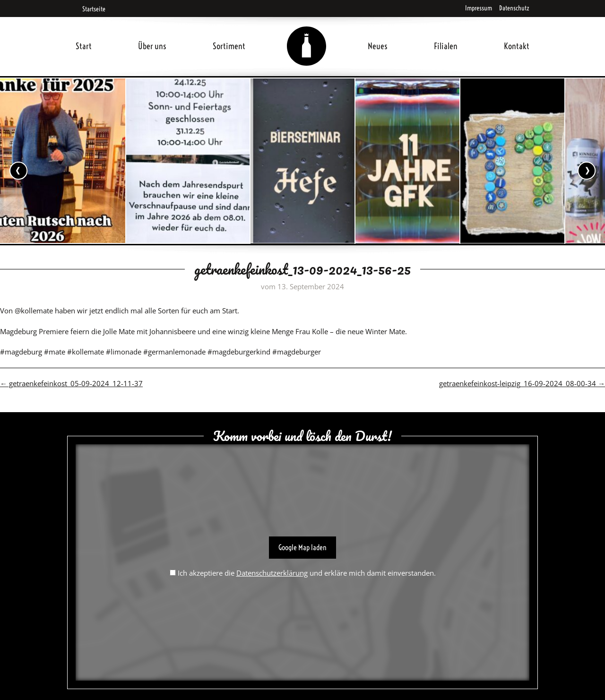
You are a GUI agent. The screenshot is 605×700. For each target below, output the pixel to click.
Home (307, 35)
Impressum (479, 8)
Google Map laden (302, 547)
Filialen (446, 46)
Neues (378, 46)
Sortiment (229, 46)
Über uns (152, 46)
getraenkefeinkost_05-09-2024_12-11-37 (71, 383)
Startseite (91, 9)
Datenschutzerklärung (272, 573)
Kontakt (517, 46)
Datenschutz (514, 8)
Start (84, 46)
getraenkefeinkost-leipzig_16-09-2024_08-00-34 (522, 383)
